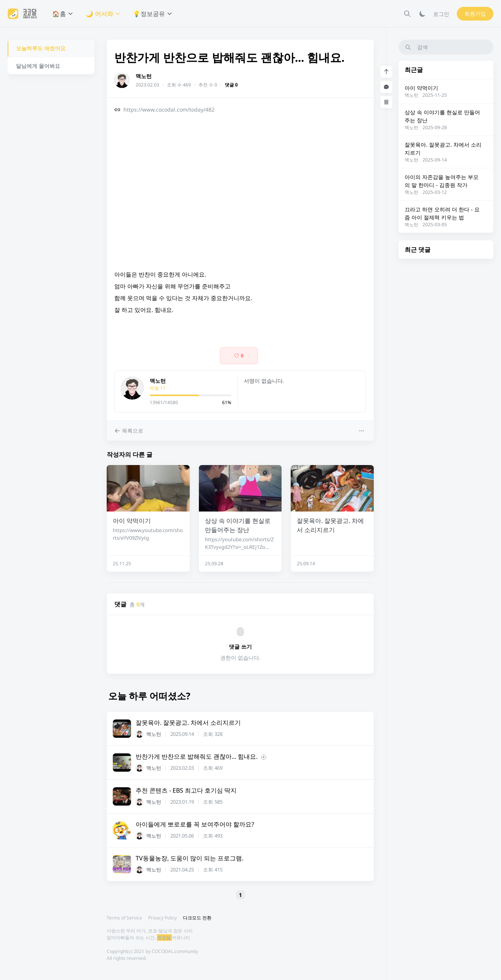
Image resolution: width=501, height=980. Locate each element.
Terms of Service (124, 918)
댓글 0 (231, 85)
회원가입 (475, 14)
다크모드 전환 (197, 918)
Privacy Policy (162, 918)
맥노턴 (144, 76)
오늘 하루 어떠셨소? (149, 696)
